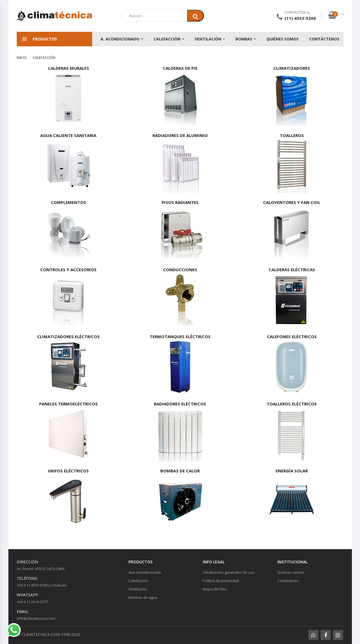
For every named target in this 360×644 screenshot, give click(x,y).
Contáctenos (324, 39)
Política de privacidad (221, 581)
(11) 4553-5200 (300, 18)
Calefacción (167, 39)
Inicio (22, 57)
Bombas (244, 39)
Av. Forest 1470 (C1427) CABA (41, 569)
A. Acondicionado (120, 39)
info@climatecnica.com (36, 618)
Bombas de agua (143, 597)
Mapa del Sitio (215, 589)
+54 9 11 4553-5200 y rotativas (42, 585)
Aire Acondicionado (145, 572)
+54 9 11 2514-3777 (32, 602)
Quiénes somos (282, 39)
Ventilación (208, 39)
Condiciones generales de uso (229, 572)
